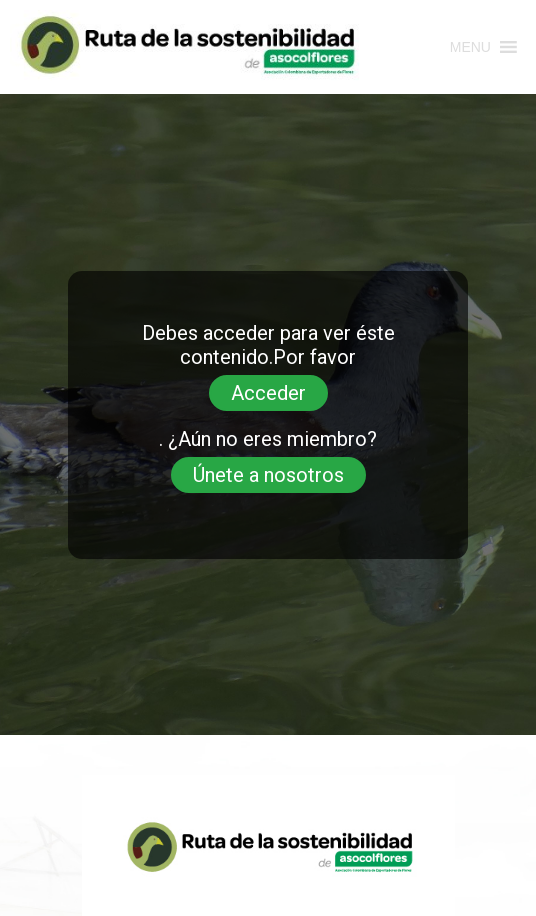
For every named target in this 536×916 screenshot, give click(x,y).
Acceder (268, 393)
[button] (470, 47)
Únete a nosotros (268, 475)
